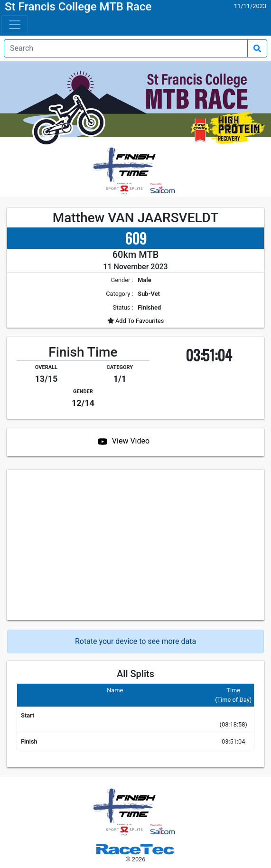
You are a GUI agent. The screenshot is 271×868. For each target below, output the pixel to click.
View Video (131, 441)
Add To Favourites (139, 321)
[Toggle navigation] (15, 25)
